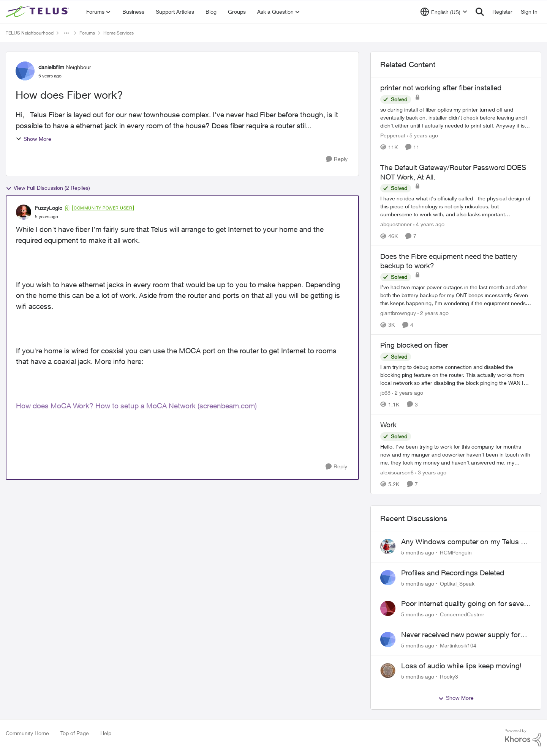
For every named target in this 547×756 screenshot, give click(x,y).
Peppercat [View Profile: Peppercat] (393, 135)
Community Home (27, 733)
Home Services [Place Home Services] (119, 33)
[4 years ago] (429, 224)
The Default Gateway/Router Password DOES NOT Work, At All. (453, 172)
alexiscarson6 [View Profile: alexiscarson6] (397, 472)
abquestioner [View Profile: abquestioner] (396, 224)
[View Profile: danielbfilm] (25, 71)
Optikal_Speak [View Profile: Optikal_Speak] (457, 583)
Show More (33, 139)
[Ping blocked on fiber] (456, 375)
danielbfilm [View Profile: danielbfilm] (51, 67)
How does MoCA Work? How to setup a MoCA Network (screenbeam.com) (136, 406)
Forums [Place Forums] (87, 33)
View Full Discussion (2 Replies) (48, 188)
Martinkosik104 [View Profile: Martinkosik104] (458, 645)
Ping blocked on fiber (414, 345)
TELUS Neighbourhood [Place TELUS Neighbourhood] (30, 33)
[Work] (456, 454)
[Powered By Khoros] (523, 738)
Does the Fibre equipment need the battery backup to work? (449, 261)
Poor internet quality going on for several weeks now (466, 604)
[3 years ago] (431, 472)
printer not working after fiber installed (441, 88)
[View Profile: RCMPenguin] (388, 547)
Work (388, 425)
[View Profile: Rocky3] (388, 671)
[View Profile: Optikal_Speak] (388, 578)
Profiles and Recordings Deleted (453, 573)
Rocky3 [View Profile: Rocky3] (449, 676)
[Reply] (337, 159)
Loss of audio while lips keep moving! (461, 666)
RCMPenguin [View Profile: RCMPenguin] (456, 552)
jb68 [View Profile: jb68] (385, 393)
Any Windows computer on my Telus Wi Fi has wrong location (465, 542)
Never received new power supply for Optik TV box (461, 635)
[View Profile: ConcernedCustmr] (388, 608)
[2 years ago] (433, 313)
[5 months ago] (418, 552)
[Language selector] (444, 12)
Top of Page (75, 733)
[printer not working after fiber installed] (456, 117)
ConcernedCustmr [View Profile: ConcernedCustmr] (462, 614)
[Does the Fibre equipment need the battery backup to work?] (456, 295)
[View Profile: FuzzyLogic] (24, 212)
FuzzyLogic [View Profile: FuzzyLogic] (49, 208)
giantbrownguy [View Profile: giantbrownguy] (398, 313)
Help (106, 733)
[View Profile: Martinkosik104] (388, 639)
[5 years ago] (422, 135)
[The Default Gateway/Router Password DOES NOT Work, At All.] (456, 206)
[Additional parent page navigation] (66, 33)
